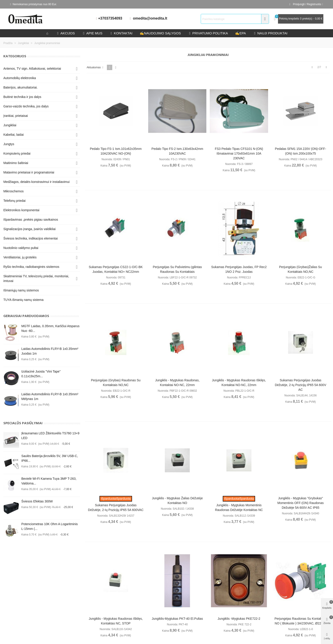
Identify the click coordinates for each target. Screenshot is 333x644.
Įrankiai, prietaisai (16, 116)
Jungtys (9, 144)
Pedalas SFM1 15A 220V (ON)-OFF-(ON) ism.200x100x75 (300, 151)
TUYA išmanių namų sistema (23, 300)
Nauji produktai (270, 33)
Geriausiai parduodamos (26, 316)
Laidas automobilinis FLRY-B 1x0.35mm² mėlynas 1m (50, 396)
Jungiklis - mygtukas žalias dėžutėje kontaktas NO (177, 501)
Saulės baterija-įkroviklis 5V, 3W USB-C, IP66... (50, 458)
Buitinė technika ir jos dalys (22, 97)
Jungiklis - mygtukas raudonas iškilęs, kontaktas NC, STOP (116, 621)
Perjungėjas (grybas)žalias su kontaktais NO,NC (301, 269)
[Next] (326, 67)
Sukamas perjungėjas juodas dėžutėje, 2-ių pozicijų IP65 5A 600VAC (116, 507)
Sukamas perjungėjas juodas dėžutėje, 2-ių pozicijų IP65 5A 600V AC (301, 385)
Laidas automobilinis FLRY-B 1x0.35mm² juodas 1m (50, 351)
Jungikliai (10, 125)
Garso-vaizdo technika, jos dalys (26, 106)
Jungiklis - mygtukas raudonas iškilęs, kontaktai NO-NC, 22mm (239, 383)
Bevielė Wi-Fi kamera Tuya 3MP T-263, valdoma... (49, 481)
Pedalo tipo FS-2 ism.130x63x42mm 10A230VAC (177, 151)
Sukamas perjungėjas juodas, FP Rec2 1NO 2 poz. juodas (239, 269)
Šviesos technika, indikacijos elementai (31, 238)
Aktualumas (95, 67)
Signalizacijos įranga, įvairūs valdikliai (30, 229)
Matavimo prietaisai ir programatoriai (29, 172)
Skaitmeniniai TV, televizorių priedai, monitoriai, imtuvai (36, 279)
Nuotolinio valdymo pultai (21, 248)
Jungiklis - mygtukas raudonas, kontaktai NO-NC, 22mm (177, 383)
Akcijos (65, 33)
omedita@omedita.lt (150, 18)
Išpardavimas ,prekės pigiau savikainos (31, 220)
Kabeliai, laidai (13, 135)
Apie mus (92, 33)
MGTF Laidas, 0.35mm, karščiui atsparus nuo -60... (50, 328)
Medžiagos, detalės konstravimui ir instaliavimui (36, 182)
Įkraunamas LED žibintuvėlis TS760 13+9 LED (50, 436)
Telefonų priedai (14, 201)
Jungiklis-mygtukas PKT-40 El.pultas (177, 619)
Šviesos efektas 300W (37, 501)
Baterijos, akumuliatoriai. (21, 87)
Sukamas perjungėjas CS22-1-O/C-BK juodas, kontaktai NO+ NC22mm (116, 269)
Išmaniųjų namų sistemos (21, 290)
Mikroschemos (13, 191)
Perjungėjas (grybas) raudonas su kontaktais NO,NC (116, 383)
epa (240, 33)
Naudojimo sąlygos (160, 33)
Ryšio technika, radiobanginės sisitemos (31, 267)
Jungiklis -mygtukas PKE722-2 (239, 619)
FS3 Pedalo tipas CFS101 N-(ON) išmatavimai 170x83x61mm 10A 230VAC (239, 153)
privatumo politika (208, 33)
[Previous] (312, 67)
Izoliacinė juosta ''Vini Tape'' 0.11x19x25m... (41, 374)
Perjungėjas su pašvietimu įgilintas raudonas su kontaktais (177, 269)
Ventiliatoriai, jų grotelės (20, 257)
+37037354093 (110, 18)
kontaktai (121, 33)
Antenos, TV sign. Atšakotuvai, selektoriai (32, 69)
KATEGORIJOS (15, 56)
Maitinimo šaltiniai (16, 163)
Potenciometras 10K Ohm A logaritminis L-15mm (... (50, 526)
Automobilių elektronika (20, 78)
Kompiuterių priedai (17, 153)
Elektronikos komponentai (21, 210)
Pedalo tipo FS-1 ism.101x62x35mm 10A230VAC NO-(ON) (116, 151)
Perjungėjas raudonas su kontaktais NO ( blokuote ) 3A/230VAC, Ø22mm (300, 621)
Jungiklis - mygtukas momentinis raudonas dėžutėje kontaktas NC (239, 507)
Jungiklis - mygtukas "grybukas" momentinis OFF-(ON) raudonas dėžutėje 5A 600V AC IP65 (300, 503)
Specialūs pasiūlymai (23, 423)
